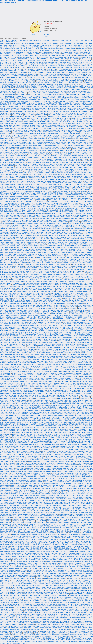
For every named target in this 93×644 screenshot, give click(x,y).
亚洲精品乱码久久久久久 (62, 375)
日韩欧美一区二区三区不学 (44, 502)
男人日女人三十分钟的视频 (35, 602)
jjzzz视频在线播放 (37, 451)
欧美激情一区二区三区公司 (48, 236)
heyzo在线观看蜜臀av (31, 492)
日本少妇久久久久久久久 (74, 135)
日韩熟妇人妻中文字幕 (70, 400)
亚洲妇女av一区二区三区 (23, 375)
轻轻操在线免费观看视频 (51, 402)
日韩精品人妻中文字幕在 (74, 533)
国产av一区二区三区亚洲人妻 (34, 548)
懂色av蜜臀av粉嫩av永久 (58, 623)
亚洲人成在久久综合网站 (13, 246)
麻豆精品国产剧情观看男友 (40, 55)
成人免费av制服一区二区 (37, 555)
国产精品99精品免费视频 (84, 101)
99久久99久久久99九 (69, 473)
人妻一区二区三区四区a (35, 183)
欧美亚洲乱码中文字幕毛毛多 (15, 196)
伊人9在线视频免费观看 (15, 202)
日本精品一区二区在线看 (11, 395)
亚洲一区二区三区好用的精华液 (48, 222)
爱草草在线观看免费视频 (20, 320)
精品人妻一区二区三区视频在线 (82, 297)
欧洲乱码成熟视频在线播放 (73, 397)
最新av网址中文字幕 (23, 353)
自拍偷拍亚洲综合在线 (37, 79)
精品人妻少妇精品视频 (11, 293)
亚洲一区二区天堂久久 (34, 154)
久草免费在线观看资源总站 (59, 346)
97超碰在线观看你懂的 (79, 456)
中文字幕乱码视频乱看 (55, 89)
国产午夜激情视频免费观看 (76, 424)
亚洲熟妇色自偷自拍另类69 (47, 441)
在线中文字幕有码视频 (60, 208)
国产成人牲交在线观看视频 (26, 123)
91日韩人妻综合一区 (9, 66)
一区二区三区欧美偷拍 (40, 249)
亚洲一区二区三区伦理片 (29, 577)
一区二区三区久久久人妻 (86, 528)
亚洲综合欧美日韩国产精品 (9, 363)
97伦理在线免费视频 (37, 570)
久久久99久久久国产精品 (29, 599)
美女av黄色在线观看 (44, 475)
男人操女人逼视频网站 (18, 137)
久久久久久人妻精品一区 (82, 166)
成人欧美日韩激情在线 (29, 142)
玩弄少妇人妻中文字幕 (71, 67)
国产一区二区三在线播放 (40, 225)
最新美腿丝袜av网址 (10, 203)
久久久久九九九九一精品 (60, 93)
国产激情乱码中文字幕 (43, 297)
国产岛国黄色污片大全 (9, 146)
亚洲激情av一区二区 (15, 487)
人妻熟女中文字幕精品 (49, 555)
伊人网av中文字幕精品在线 (42, 134)
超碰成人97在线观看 (7, 631)
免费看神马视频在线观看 (45, 242)
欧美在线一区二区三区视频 (83, 560)
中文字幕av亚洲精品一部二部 (50, 237)
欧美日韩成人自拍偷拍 (36, 638)
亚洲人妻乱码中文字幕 (59, 499)
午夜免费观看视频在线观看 (61, 59)
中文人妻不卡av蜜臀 (66, 529)
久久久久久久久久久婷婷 (85, 453)
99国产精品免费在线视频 (36, 516)
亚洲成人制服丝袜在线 (54, 112)
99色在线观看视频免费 (32, 188)
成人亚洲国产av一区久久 (68, 320)
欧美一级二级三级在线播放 (32, 254)
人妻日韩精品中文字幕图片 (54, 366)
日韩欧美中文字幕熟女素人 (37, 193)
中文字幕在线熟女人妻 (37, 110)
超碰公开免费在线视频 (24, 57)
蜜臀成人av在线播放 (49, 585)
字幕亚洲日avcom (28, 524)
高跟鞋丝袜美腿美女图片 (33, 268)
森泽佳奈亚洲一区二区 (72, 52)
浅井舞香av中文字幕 (15, 300)
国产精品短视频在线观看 (60, 178)
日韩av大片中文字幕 (18, 78)
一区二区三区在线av (68, 247)
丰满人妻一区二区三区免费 (52, 45)
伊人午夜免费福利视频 (71, 253)
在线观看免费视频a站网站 (75, 83)
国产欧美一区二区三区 (12, 414)
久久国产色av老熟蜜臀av (38, 329)
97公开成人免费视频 (46, 309)
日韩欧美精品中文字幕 (57, 254)
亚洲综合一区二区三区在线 (12, 512)
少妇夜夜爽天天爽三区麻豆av (74, 146)
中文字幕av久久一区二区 (81, 171)
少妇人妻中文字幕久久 (23, 120)
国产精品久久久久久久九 (86, 239)
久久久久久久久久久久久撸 (69, 54)
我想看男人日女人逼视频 (47, 181)
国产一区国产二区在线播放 (64, 210)
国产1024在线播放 (32, 256)
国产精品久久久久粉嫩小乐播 (62, 626)
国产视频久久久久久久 (43, 492)
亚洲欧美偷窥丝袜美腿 (73, 106)
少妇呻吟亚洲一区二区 (45, 322)
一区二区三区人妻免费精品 (26, 448)
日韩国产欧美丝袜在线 (22, 314)
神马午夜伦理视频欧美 (47, 548)
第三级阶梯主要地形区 (49, 127)
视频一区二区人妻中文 (52, 129)
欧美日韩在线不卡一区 (7, 567)
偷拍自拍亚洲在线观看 (78, 303)
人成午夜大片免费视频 (71, 188)
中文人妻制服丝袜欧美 (38, 604)
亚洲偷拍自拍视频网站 (42, 258)
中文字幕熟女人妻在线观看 (62, 438)
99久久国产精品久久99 (26, 275)
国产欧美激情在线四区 (23, 101)
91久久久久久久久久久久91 (30, 502)
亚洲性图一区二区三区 (84, 609)
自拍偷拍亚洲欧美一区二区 (14, 164)
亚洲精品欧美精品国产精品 (79, 529)
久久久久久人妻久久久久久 (62, 487)
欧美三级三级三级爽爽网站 (71, 475)
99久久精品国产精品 (75, 91)
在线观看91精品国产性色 (40, 122)
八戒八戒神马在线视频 (42, 112)
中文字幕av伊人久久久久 (19, 455)
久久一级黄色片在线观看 (29, 81)
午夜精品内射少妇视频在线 (17, 205)
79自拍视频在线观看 (41, 641)
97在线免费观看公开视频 (85, 52)
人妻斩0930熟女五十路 (73, 110)
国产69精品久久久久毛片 (77, 210)
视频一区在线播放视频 (83, 67)
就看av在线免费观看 (17, 224)
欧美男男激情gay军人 (33, 147)
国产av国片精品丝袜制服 (70, 162)
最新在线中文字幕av (63, 402)
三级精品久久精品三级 (77, 319)
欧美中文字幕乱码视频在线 (62, 601)
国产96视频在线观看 (14, 118)
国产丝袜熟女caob (13, 504)
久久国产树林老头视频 (46, 154)
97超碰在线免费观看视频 (52, 202)
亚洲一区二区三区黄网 (13, 91)
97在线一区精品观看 (60, 541)
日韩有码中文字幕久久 (52, 343)
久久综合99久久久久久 (68, 230)
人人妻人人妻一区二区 (30, 105)
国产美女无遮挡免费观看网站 (29, 500)
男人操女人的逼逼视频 (56, 44)
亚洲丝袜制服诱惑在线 (41, 467)
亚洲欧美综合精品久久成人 (14, 100)
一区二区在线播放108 (8, 410)
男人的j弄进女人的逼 (71, 49)
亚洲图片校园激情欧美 (70, 191)
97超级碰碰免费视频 (41, 142)
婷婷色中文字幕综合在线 (67, 244)
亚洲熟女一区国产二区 (42, 349)
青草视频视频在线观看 (61, 62)
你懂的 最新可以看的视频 (70, 589)
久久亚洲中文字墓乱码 (64, 225)
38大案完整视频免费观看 (8, 166)
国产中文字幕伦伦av (64, 151)
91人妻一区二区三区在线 (26, 344)
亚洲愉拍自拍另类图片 (74, 59)
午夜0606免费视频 (57, 230)
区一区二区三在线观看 (81, 473)
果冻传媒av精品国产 (56, 392)
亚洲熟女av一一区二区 (14, 157)
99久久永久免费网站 (41, 137)
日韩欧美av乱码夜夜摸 (29, 326)
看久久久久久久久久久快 (20, 441)
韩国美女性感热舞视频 (44, 465)
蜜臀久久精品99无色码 (82, 383)
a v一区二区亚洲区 (30, 71)
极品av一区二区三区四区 (46, 186)
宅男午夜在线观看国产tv (82, 283)
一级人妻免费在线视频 (20, 421)
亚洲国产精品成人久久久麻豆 (43, 205)
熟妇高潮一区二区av (82, 162)
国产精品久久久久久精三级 (24, 173)
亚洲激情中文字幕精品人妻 (21, 538)
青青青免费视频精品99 (72, 88)
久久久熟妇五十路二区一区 (23, 229)
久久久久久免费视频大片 (20, 207)
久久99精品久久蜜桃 (59, 324)
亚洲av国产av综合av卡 (38, 382)
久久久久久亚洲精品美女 (8, 106)
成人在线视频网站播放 (30, 171)
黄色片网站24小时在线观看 (29, 251)
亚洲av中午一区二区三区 (53, 393)
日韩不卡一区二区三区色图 (65, 123)
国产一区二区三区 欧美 (20, 499)
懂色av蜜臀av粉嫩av (66, 142)
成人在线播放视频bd (65, 419)
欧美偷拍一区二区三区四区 (21, 176)
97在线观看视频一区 (33, 84)
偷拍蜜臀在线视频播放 (31, 144)
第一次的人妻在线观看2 (67, 258)
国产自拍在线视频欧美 (37, 606)
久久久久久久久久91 (57, 502)
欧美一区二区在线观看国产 (43, 44)
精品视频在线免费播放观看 (30, 385)
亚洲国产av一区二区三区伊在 (50, 125)
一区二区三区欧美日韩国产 (37, 512)
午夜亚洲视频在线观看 (64, 540)
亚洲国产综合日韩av (86, 222)
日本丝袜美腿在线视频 (11, 261)
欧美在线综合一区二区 (62, 533)
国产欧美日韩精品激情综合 (54, 356)
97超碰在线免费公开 (34, 354)
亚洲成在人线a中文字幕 (26, 382)
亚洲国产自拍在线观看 (60, 239)
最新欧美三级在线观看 (24, 596)
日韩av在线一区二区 (21, 95)
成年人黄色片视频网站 (48, 88)
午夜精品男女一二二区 (62, 57)
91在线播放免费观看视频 (45, 159)
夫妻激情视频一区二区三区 (53, 419)
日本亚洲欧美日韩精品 (32, 560)
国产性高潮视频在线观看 (54, 509)
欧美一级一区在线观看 (50, 604)
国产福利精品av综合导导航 (33, 463)
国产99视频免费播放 (59, 414)
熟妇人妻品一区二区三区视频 (30, 557)
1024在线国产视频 (23, 528)
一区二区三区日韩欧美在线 (49, 431)
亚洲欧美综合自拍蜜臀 (68, 241)
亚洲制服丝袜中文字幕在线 (56, 560)
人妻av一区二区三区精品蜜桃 (9, 149)
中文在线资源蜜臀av (12, 589)
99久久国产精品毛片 (43, 195)
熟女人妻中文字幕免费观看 (70, 254)
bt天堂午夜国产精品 (5, 540)
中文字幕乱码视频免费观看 (15, 349)
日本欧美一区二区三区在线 (72, 528)
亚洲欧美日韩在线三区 (68, 44)
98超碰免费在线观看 (66, 334)
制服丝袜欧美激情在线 (72, 169)
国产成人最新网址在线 (24, 135)
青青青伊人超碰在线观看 (26, 246)
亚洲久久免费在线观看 (52, 331)
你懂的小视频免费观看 (87, 533)
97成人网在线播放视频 (48, 101)
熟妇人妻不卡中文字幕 (70, 631)
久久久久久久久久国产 (14, 402)
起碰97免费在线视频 (12, 604)
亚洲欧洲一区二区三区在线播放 (79, 225)
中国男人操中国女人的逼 (83, 548)
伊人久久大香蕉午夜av (18, 115)
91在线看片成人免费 (51, 69)
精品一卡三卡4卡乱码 (43, 295)
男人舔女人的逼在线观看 (19, 188)
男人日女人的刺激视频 (38, 132)
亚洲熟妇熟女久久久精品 (84, 169)
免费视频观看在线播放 (34, 404)
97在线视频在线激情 (77, 152)
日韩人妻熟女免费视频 (71, 101)
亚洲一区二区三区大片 (86, 95)
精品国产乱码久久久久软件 (61, 332)
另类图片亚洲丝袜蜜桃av (75, 332)
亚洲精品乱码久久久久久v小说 (16, 186)
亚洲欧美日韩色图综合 (24, 127)
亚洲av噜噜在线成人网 (30, 137)
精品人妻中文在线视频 (78, 512)
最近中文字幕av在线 (15, 467)
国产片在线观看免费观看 (8, 332)
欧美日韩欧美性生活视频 (45, 370)
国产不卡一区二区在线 (60, 140)
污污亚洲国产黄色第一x (59, 49)
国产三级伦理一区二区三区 (18, 86)
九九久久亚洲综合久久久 (36, 458)
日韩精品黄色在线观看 (39, 373)
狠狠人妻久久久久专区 (34, 400)
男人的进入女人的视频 (40, 196)
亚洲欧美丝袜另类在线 (11, 101)
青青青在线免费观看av (17, 108)
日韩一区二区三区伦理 (82, 96)
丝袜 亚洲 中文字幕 (17, 132)
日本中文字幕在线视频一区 (24, 604)
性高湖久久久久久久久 (10, 263)
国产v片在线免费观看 (24, 125)
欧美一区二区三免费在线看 (84, 349)
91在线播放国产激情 (17, 519)
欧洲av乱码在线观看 (14, 590)
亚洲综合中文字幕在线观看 (31, 178)
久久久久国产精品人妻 (7, 441)
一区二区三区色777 (8, 597)
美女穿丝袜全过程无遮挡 (57, 314)
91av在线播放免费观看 (11, 327)
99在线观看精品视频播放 (66, 108)
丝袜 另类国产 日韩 (24, 253)
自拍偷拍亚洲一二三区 (45, 314)
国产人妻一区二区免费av (50, 79)
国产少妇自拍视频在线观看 (34, 207)
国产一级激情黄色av (62, 79)
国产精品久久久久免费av (67, 390)
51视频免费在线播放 (5, 580)
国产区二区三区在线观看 (36, 127)
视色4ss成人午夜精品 (45, 526)
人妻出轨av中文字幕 (33, 314)
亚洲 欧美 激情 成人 (65, 112)
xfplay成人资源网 (68, 251)
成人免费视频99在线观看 (60, 305)
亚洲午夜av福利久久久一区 (35, 106)
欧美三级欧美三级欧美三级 (26, 412)
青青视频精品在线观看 (75, 402)
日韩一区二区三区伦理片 (76, 292)
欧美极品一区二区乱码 (79, 607)
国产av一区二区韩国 (27, 50)
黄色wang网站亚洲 (5, 105)
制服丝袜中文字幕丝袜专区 (37, 482)
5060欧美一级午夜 (43, 607)
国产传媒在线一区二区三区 (77, 50)
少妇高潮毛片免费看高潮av (10, 329)
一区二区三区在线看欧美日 (10, 169)
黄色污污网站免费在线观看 (39, 244)
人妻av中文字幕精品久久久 (52, 108)
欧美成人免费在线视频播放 (56, 295)
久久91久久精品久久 (76, 477)
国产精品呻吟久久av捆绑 (54, 168)
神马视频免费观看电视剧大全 (35, 461)
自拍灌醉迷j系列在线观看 (17, 219)
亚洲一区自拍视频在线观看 (35, 290)
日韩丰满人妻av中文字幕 (16, 213)
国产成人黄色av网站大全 (78, 139)
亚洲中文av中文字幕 (27, 103)
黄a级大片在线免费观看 (8, 159)
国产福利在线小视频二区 (64, 477)
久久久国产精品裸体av (22, 62)
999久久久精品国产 (57, 298)
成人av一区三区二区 (36, 490)
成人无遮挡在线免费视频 (73, 490)
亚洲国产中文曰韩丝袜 (52, 71)
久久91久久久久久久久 (73, 494)
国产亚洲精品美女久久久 (62, 113)
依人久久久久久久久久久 (17, 283)
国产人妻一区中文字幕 (22, 236)
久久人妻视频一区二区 (79, 393)
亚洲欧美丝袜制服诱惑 (72, 242)
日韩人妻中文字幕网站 (84, 79)
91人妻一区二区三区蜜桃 (22, 191)
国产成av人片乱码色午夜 (73, 186)
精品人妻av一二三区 (87, 103)
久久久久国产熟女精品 (14, 613)
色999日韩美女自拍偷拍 (15, 117)
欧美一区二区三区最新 (58, 473)
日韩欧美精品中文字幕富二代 (66, 98)
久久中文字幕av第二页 (33, 392)
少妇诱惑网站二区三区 (38, 118)
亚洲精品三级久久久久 (72, 154)
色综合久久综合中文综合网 (70, 315)
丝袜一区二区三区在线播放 (11, 127)
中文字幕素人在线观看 (49, 215)
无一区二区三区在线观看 (18, 298)
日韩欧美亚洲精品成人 (55, 81)
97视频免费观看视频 (35, 61)
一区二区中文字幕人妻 (24, 140)
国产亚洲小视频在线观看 (83, 329)
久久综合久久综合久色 (41, 519)
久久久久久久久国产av (43, 334)
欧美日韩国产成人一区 (71, 426)
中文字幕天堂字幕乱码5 (47, 551)
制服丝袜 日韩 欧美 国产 (78, 285)
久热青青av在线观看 (10, 450)
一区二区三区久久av (73, 441)
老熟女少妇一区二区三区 (10, 322)
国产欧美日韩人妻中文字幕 (48, 307)
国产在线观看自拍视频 (57, 589)
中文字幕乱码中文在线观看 (49, 602)
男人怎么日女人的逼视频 (63, 229)
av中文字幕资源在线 (39, 422)
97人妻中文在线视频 (78, 275)
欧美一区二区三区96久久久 (31, 283)
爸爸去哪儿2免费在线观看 (55, 446)
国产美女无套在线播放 (15, 103)
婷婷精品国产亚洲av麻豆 (73, 93)
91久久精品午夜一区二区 (22, 450)
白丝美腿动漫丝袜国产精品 (7, 96)
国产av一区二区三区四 (77, 246)
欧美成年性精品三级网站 (11, 193)
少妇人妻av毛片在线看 (73, 555)
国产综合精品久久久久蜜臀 (68, 89)
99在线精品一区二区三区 (34, 166)
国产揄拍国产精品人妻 (38, 50)
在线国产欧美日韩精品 (10, 93)
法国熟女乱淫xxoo (37, 312)
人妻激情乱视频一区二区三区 (76, 181)
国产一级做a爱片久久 (29, 219)
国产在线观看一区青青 (80, 358)
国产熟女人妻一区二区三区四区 (59, 205)
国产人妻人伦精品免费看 (72, 217)
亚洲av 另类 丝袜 (30, 276)
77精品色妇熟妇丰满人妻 (6, 59)
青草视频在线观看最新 (35, 191)
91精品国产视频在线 (67, 446)
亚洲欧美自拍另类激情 (12, 259)
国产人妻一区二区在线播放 (16, 524)
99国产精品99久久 (27, 132)
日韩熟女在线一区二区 (26, 156)
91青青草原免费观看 (15, 156)
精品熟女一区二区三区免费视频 (31, 380)
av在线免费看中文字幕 (7, 71)
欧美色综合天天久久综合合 (70, 485)
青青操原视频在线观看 (22, 147)
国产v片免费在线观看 (44, 560)
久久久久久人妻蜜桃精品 (86, 110)
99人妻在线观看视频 (8, 83)
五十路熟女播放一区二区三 (49, 375)
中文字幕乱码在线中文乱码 (53, 337)
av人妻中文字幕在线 (49, 613)
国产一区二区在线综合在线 (74, 305)
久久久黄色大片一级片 (72, 140)
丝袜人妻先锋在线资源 (25, 429)
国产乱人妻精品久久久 (32, 640)
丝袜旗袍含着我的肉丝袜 (45, 283)
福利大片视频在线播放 (40, 416)
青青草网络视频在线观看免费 (22, 237)
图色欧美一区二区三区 (19, 356)
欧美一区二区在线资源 (34, 247)
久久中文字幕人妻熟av (37, 173)
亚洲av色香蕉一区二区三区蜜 (46, 178)
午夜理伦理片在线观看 (80, 241)
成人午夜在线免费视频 (54, 607)
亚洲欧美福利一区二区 (16, 446)
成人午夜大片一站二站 (34, 203)
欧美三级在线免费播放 (6, 519)
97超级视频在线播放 (62, 563)
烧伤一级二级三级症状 (78, 264)
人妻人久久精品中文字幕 (21, 52)
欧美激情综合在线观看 (41, 219)
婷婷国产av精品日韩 (20, 463)
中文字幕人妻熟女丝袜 (62, 95)
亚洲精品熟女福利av (70, 414)
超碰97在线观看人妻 (72, 62)
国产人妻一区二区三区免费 (21, 269)
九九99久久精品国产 (12, 173)
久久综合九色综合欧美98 (55, 74)
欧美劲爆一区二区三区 (6, 195)
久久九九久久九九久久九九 (46, 305)
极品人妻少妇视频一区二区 (7, 623)
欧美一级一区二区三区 (6, 137)
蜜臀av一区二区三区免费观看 (80, 108)
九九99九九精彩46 (71, 120)
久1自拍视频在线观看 (7, 417)
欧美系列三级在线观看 (12, 558)
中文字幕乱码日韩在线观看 (20, 417)
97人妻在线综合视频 (81, 387)
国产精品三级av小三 (53, 497)
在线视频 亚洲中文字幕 (25, 98)
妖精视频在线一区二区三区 (80, 636)
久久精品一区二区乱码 (31, 580)
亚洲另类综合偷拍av (34, 222)
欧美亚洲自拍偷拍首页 (59, 421)
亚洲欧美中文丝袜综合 (86, 59)
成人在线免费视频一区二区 (17, 105)
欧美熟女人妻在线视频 (12, 439)
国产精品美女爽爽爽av (22, 263)
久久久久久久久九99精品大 (36, 506)
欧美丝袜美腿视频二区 (39, 224)
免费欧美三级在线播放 (75, 173)
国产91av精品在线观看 (60, 407)
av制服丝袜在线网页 (52, 519)
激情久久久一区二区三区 (36, 234)
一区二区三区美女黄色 (10, 147)
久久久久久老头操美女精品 (15, 562)
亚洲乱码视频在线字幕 (57, 365)
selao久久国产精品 (41, 130)
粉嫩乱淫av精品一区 (8, 76)
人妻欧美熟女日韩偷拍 (30, 485)
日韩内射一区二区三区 (57, 315)
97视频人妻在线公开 (47, 183)
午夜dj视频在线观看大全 (63, 220)
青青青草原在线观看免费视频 (29, 100)
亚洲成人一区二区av (82, 380)
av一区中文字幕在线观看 (8, 88)
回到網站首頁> (48, 37)
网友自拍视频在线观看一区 (45, 417)
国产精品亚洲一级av (43, 74)
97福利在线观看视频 (81, 191)
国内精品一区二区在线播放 (46, 72)
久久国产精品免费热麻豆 (25, 395)
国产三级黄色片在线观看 (51, 157)
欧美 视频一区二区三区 (59, 551)
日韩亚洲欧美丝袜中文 (26, 550)
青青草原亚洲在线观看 (52, 540)
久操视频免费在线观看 (55, 334)
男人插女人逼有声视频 (25, 371)
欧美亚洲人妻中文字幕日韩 (27, 210)
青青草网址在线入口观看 (45, 365)
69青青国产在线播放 (63, 157)
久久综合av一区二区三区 (52, 351)
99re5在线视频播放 (33, 607)
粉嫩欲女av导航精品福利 (30, 278)
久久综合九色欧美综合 (46, 298)
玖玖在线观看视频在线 (58, 96)
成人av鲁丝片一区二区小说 (7, 254)
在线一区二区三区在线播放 (53, 303)
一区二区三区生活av (48, 324)
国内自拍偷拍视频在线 (50, 271)
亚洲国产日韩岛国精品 (60, 621)
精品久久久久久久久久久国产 (16, 611)
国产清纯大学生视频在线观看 (36, 489)
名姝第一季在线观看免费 (49, 113)
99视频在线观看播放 (49, 439)
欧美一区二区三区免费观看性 (64, 149)
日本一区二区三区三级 (68, 317)
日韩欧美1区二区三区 (9, 305)
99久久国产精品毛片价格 (6, 241)
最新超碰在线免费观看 (61, 236)
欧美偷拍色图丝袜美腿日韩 (18, 546)
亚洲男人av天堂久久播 (17, 122)
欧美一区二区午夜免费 (52, 225)
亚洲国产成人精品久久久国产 (9, 407)
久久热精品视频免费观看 (54, 358)
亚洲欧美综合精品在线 (31, 295)
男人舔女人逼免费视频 (86, 472)
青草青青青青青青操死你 (45, 315)
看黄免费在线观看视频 (75, 371)
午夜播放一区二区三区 (71, 348)
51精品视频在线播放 (62, 575)
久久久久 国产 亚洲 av (15, 55)
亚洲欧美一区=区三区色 (42, 446)
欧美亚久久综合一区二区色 (69, 115)
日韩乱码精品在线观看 (84, 242)
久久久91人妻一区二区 (30, 78)
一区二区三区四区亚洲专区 (79, 337)
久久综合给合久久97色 (50, 264)
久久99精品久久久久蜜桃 (46, 147)
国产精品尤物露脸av (44, 380)
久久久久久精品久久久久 (39, 103)
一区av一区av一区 (63, 331)
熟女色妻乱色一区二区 (38, 264)
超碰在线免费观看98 (37, 453)
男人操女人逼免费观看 (85, 575)
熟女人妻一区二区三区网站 (10, 183)
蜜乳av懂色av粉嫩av (79, 122)
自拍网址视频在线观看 (52, 409)
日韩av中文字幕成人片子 (67, 492)
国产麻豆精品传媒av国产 (13, 382)
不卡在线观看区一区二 (72, 368)
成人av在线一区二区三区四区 (76, 205)
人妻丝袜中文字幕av (62, 110)
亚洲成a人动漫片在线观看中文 (12, 490)
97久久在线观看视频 (26, 110)
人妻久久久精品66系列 (80, 557)
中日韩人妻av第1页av (23, 407)
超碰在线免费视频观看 (36, 47)
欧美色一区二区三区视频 (9, 236)
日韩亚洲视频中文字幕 (49, 436)
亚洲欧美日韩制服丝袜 (35, 460)
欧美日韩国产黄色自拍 (84, 130)
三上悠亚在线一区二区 (34, 64)
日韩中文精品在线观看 (21, 88)
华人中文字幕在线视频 (48, 572)
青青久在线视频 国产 (5, 152)
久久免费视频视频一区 (18, 54)
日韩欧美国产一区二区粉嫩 (76, 220)
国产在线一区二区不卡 (41, 179)
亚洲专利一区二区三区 (23, 293)
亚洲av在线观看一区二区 (20, 162)
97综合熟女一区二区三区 (80, 137)
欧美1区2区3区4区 (13, 331)
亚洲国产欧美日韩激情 (74, 84)
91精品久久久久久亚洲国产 (79, 507)
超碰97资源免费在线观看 (53, 196)
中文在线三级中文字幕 (48, 273)
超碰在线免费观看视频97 (43, 152)
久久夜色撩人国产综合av (78, 531)
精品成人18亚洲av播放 (79, 258)
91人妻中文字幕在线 (19, 254)
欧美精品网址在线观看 (24, 638)
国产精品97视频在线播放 (53, 137)
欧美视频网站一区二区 (38, 531)
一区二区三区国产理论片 (13, 339)
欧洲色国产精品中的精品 (74, 293)
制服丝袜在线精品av (80, 47)
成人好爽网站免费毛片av (78, 149)
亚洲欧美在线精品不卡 (27, 55)
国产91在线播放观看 (25, 360)
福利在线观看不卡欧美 (16, 326)
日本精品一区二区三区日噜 (83, 54)
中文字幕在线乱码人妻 (6, 115)
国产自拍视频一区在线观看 (14, 641)
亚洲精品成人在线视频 (36, 281)
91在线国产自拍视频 (5, 280)
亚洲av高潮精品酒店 (77, 565)
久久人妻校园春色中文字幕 (44, 480)
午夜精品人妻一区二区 (25, 453)
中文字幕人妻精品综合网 (10, 506)
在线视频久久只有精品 (84, 88)
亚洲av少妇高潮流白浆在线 (77, 341)
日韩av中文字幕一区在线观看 (65, 185)
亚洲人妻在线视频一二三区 (54, 156)
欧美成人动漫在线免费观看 (77, 229)
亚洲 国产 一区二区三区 (28, 594)
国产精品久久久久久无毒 (25, 264)
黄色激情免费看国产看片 (59, 217)
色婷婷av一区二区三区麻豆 (62, 545)
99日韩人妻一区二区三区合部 (47, 174)
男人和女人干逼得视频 (23, 368)
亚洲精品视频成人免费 (10, 229)
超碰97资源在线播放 (51, 130)
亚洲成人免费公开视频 (85, 215)
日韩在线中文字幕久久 (57, 263)
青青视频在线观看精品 (60, 273)
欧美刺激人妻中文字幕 (56, 54)
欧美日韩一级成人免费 (55, 297)
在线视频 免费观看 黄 (28, 393)
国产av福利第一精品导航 (9, 239)
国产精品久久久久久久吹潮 (62, 50)
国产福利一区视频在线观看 (62, 405)
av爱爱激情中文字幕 (81, 511)
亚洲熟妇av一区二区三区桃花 (20, 84)
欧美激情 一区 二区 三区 (36, 436)
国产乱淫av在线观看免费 (76, 174)
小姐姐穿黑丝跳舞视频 (7, 295)
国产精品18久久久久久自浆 (47, 61)
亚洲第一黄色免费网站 (67, 587)
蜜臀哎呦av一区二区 (5, 112)
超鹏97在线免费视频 (56, 100)
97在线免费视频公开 (30, 168)
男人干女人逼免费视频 (48, 626)
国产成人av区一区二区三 (84, 309)
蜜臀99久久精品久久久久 (31, 74)
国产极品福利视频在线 (49, 76)
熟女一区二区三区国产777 (54, 244)
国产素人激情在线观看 (55, 587)
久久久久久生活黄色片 (30, 115)
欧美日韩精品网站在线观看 (37, 327)
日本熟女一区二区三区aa (58, 354)
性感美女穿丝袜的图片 (80, 492)
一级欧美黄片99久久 (37, 98)
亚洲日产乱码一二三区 (64, 641)
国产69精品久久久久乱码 (29, 152)
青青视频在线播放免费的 (23, 273)
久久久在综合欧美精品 (45, 597)
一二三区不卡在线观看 (15, 251)
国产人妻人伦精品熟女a (39, 202)
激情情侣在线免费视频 (22, 154)
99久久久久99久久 (72, 178)
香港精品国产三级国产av (56, 495)
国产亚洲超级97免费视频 (36, 237)
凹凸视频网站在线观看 (73, 575)
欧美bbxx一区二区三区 (77, 105)
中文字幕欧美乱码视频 (56, 468)
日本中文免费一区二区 (75, 519)
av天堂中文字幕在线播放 (35, 101)
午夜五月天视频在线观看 (34, 307)
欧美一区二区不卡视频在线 (20, 307)
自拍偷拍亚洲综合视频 (46, 52)
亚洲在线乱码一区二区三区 (61, 613)
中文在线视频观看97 (9, 619)
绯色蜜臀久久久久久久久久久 (48, 220)
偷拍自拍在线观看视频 (24, 575)
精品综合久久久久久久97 (9, 113)
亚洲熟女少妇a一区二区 (12, 264)
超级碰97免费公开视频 (21, 568)
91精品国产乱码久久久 (76, 71)
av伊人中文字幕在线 (60, 568)
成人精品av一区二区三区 (76, 448)
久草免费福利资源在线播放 (68, 511)
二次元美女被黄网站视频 (70, 455)
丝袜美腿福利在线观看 (60, 88)
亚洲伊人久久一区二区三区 (80, 98)
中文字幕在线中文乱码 (9, 276)
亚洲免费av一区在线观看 (67, 577)
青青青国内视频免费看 (20, 548)
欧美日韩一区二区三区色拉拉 (39, 259)
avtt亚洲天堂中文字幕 (14, 179)
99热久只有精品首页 (21, 483)
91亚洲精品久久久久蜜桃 (70, 310)
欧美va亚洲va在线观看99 (60, 106)
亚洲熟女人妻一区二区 (62, 269)
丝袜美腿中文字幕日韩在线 (33, 83)
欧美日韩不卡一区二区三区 (66, 45)
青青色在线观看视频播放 (63, 606)
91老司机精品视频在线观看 (44, 256)
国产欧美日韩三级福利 (87, 193)
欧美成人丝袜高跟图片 (20, 83)
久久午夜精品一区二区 (53, 122)
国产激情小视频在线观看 (10, 47)
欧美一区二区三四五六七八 (43, 485)
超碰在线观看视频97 (86, 517)
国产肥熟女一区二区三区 (35, 336)
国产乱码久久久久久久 (75, 103)
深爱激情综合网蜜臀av (35, 181)
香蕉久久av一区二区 (22, 322)
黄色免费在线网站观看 (61, 268)
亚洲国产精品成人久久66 (62, 83)
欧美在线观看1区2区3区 (17, 387)
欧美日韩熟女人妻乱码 (42, 115)
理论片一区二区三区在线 (13, 371)
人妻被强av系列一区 (66, 144)
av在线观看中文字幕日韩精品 (24, 563)
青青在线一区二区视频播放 (84, 253)
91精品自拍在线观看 (72, 208)
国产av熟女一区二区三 (46, 203)
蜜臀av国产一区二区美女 (44, 317)
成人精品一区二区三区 (43, 144)
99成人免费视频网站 (28, 213)
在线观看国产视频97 (60, 67)
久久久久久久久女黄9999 (84, 254)
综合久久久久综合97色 (69, 443)
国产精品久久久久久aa (33, 305)
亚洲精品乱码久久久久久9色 (7, 361)
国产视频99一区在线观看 (44, 385)
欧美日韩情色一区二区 (19, 492)
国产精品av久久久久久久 (57, 619)
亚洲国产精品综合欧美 (48, 336)
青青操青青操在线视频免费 (61, 424)
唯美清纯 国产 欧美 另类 (34, 236)
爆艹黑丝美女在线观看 (6, 438)
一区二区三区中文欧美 (14, 227)
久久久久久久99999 (78, 168)
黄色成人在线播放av (21, 113)
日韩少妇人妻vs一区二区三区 (55, 443)
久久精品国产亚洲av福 (32, 421)
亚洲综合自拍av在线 (20, 433)
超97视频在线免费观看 (79, 370)
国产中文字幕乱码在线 (12, 555)
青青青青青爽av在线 (66, 81)
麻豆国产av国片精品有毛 (84, 582)
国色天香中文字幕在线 (53, 562)
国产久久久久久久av (42, 553)
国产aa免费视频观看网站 (32, 410)
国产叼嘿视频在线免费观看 (49, 312)
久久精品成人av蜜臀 (14, 429)
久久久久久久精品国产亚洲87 (74, 256)
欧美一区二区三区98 (54, 195)
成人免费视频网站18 (55, 152)
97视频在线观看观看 (58, 470)
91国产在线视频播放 (13, 49)
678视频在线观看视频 (63, 371)
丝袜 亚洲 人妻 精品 (58, 162)
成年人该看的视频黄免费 (54, 553)
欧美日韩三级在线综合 (45, 455)
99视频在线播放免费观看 (72, 541)
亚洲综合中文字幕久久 (50, 57)
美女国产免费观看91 (41, 71)
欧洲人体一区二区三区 (85, 506)
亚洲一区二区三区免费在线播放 (14, 249)
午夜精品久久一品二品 (32, 320)
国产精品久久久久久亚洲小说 (39, 343)
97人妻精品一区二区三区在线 (50, 98)
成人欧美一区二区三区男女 (9, 336)
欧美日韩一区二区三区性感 (64, 118)
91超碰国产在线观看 (76, 196)
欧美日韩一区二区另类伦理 (50, 227)
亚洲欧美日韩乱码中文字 (6, 61)
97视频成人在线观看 (60, 395)
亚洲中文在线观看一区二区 (59, 242)
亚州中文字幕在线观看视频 (84, 72)
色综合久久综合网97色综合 (21, 64)
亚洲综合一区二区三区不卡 (76, 64)
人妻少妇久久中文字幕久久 (22, 66)
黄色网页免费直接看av (41, 399)
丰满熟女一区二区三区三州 (7, 64)
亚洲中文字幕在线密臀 (50, 91)
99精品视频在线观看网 (84, 324)
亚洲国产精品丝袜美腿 (75, 626)
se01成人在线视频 (77, 584)
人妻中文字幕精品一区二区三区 (27, 388)
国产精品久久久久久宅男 (75, 638)
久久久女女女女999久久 (9, 191)
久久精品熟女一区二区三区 (80, 543)
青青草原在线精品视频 (31, 266)
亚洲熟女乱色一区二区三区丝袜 (69, 249)
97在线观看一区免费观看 (86, 186)
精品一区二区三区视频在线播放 (37, 66)
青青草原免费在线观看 (77, 86)
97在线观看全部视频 (67, 74)
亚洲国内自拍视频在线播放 (46, 84)
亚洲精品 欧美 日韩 (83, 485)
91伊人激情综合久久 (51, 224)
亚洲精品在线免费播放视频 (26, 514)
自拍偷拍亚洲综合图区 (61, 127)
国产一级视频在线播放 (25, 609)
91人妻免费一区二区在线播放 (46, 67)
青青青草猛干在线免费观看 (45, 346)
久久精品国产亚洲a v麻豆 (22, 614)
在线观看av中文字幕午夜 (61, 135)
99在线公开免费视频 (52, 123)
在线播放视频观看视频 (29, 584)
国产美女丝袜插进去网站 (63, 292)
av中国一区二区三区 (28, 69)
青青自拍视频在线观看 (70, 96)
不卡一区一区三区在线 (40, 210)
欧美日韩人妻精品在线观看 (21, 378)
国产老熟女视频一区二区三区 (18, 348)
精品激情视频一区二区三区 (37, 360)
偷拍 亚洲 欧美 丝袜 (14, 341)
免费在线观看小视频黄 (72, 538)
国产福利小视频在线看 (80, 100)
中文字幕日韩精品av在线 (74, 633)
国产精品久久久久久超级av (27, 497)
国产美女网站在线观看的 (24, 259)
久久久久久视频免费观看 (41, 624)
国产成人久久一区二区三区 (43, 78)
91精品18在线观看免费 (8, 266)
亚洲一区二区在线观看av (63, 91)
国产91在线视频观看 (26, 161)
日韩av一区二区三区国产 (73, 239)
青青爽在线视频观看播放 (35, 424)
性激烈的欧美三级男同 (79, 45)
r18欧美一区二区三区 (77, 334)
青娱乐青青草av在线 (49, 601)
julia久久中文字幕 (75, 132)
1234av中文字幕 (71, 47)
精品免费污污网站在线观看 (10, 478)
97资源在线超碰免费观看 (17, 134)
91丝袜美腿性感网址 (74, 399)
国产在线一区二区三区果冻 (7, 237)
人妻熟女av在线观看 (47, 281)
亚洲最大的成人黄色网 (85, 106)
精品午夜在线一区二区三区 (61, 181)
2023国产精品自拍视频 (75, 193)
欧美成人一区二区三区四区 (39, 164)
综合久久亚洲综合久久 (61, 61)
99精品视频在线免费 (82, 322)
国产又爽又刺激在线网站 (35, 426)
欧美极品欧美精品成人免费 (59, 546)
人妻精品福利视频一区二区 (74, 147)
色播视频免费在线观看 (24, 193)
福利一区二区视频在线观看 (83, 433)
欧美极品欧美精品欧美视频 (61, 173)
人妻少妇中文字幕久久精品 (22, 361)
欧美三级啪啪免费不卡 (50, 327)
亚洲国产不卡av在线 (27, 565)
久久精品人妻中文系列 (84, 198)
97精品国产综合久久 (71, 380)
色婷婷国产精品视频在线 (26, 312)
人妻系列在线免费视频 (14, 511)
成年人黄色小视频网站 (82, 178)
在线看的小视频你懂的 (80, 280)
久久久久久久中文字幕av (20, 346)
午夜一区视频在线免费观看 (21, 400)
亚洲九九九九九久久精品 (69, 283)
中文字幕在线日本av (33, 67)
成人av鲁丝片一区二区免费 (15, 139)
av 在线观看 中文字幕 (70, 159)
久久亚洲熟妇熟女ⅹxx (30, 54)
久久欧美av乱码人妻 (45, 400)
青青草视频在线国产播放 (35, 62)
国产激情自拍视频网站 (77, 419)
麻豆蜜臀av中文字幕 (25, 324)
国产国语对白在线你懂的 (80, 117)
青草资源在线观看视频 (33, 631)
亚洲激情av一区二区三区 (57, 580)
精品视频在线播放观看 (10, 247)
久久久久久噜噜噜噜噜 (67, 366)
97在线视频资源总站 (74, 545)
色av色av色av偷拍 (15, 451)
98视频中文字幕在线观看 (81, 509)
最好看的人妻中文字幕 (63, 193)
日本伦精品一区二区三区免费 (19, 309)
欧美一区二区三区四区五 (6, 334)
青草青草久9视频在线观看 (48, 504)
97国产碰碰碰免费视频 (30, 112)
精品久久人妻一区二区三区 (60, 147)
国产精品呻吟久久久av (83, 589)
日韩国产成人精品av (38, 613)
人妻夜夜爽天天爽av (28, 224)
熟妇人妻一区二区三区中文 (40, 156)
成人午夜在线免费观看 (82, 295)
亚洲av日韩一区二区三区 (33, 455)
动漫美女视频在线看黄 (31, 297)
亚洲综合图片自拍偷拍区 (38, 146)
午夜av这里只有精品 (54, 517)
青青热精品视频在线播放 (43, 523)
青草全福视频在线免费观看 (49, 95)
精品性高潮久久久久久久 (28, 366)
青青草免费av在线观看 (23, 460)
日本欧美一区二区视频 (22, 247)
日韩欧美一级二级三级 (18, 592)
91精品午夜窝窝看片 (78, 232)
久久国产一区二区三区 (86, 113)
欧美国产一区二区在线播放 (64, 286)
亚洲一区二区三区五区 (36, 376)
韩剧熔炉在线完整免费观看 (21, 354)
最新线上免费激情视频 (87, 61)
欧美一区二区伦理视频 (20, 71)
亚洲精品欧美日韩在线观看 (30, 89)
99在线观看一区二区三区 (83, 200)
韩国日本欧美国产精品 (76, 540)
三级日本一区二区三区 (27, 422)
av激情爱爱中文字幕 (5, 134)
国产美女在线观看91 (58, 631)
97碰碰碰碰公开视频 (85, 290)
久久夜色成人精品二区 (22, 67)
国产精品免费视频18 (49, 208)
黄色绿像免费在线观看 (78, 129)
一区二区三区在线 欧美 (36, 198)
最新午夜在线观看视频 (26, 244)
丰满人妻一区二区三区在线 (26, 590)
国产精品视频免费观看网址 (13, 531)
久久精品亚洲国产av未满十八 (47, 83)
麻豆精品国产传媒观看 (68, 263)
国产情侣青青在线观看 (73, 602)
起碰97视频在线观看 (19, 266)
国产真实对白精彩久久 (37, 405)
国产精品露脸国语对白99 (6, 78)
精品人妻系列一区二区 (59, 348)
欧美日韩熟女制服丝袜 (57, 404)
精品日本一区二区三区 (75, 76)
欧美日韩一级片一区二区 (68, 574)
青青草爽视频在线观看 (11, 392)
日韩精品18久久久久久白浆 (43, 582)
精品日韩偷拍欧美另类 (65, 259)
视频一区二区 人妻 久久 (38, 402)
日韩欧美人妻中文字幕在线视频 (46, 86)
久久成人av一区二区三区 (66, 382)
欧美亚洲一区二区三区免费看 (32, 186)
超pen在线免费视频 (40, 108)
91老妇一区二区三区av (43, 310)
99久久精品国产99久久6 (36, 140)
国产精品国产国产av (25, 339)
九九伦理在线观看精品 (29, 285)
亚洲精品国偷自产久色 (67, 599)
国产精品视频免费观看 (38, 149)
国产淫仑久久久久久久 (16, 81)
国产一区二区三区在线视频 (13, 110)
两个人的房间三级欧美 (23, 183)
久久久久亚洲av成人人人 (70, 176)
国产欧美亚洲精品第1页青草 (15, 232)
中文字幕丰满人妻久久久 (46, 162)
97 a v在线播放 (15, 448)
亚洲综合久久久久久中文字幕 (76, 431)
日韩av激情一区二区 (25, 281)
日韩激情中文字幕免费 (65, 219)
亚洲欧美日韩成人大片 (10, 72)
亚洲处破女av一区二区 (62, 290)
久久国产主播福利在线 (57, 455)
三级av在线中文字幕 (38, 487)
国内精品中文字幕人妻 (38, 550)
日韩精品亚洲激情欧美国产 (50, 185)
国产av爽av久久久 (38, 300)
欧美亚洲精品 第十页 (63, 416)
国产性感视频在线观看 (43, 89)
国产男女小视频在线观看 (50, 229)
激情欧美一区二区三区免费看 (34, 113)
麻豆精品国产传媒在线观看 (72, 480)
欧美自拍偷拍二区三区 (55, 320)
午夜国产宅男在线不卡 (38, 271)
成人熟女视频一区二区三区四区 (21, 61)
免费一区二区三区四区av (28, 280)
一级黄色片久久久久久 (13, 444)
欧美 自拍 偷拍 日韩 (82, 273)
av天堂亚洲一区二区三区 (63, 373)
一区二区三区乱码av (72, 79)
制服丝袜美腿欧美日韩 (50, 146)
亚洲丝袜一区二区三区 (48, 339)
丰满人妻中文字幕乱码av (15, 536)
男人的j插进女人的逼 (69, 365)
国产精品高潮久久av (40, 285)
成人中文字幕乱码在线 (61, 538)
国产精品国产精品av (73, 453)
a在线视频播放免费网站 (24, 533)
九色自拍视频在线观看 (29, 562)
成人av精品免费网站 (54, 584)
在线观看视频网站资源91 (78, 125)
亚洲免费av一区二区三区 (49, 290)
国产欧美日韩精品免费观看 (11, 596)
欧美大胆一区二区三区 (36, 431)
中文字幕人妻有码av (27, 164)
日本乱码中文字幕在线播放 (36, 261)
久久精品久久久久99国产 (17, 310)
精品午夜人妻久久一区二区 (71, 470)
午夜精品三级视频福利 (13, 456)
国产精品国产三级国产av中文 (34, 332)
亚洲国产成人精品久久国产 (31, 195)
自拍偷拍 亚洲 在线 (16, 427)
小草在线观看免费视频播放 (16, 319)
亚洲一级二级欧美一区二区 (45, 96)
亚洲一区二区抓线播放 (82, 385)
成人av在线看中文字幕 (33, 59)
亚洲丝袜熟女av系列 (71, 548)
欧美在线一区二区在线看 (66, 275)
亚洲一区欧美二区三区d (79, 251)
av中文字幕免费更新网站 (13, 609)
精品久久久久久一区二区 (83, 188)
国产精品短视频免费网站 (16, 393)
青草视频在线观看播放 (56, 410)
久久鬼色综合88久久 (72, 281)
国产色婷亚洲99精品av (83, 568)
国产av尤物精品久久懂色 (71, 183)
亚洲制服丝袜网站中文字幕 (62, 504)
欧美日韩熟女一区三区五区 (64, 288)
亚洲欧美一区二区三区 (14, 618)
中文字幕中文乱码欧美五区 (7, 269)
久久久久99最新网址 (53, 55)
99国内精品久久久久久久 (18, 44)
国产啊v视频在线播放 (48, 106)
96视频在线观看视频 (27, 536)
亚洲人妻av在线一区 (63, 536)
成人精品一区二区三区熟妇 (37, 57)
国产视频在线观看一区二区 (57, 475)
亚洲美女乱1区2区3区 (64, 71)
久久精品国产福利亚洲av (76, 344)
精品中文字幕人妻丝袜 (12, 528)
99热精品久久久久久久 (56, 385)
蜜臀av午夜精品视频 (51, 373)
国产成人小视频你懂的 (30, 523)
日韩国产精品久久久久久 (48, 545)
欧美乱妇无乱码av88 (66, 152)
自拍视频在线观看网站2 (23, 198)
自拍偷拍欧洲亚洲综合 (6, 44)
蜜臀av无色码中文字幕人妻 (20, 256)
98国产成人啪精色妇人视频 (41, 412)
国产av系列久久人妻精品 (49, 596)
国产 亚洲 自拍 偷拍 (12, 575)
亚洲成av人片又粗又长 (69, 363)
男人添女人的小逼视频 (48, 234)
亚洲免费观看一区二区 (34, 174)
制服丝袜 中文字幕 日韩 (73, 127)
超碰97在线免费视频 (86, 550)
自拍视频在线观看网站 (30, 611)
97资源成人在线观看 (29, 387)
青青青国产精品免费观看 (10, 273)
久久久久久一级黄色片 (23, 288)
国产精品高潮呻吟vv (47, 470)
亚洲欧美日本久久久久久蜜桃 (69, 392)
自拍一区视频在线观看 (51, 103)
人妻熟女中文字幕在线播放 (17, 217)
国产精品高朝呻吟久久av (13, 358)
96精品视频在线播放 (82, 115)
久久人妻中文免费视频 (26, 157)
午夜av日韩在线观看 (85, 203)
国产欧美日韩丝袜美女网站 (50, 570)
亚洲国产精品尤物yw (85, 450)
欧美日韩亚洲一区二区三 (17, 89)
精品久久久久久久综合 (6, 534)
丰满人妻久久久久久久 (27, 117)
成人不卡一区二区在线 (35, 293)
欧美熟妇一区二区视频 (24, 49)
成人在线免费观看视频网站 (43, 54)
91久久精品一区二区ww (86, 579)
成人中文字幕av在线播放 (42, 81)
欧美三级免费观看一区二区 (28, 467)
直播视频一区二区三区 (37, 371)
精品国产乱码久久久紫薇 (52, 285)
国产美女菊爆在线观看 (10, 212)
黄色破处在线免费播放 (29, 399)
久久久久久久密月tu (62, 130)
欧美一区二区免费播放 (40, 477)
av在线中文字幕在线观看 (18, 587)
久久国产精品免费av (38, 227)
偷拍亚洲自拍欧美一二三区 (19, 643)
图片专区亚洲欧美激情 (57, 640)
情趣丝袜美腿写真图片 (61, 490)
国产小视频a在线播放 (19, 523)
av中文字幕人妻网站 (73, 268)
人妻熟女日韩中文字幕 (86, 135)
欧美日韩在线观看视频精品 (84, 521)
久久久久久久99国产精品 (16, 69)
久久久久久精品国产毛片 (72, 585)
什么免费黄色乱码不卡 (66, 337)
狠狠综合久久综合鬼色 (64, 341)
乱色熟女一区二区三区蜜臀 (70, 523)
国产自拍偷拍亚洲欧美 (77, 219)
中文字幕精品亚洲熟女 (27, 443)
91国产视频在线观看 (47, 49)
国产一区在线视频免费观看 (31, 217)
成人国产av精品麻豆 (27, 190)
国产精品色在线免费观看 (75, 489)
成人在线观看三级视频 (40, 540)
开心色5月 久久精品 (50, 360)
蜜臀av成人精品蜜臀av (42, 251)
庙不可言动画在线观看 (77, 213)
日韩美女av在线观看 (25, 303)
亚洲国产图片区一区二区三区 (38, 303)
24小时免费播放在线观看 (44, 580)
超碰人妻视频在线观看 (15, 185)
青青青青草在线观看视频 (15, 337)
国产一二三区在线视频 (50, 132)
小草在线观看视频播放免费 (42, 276)
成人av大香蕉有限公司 (29, 624)
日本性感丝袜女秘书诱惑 (36, 125)
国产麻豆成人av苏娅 (73, 331)
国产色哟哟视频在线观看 (61, 339)
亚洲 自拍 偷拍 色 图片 (33, 616)
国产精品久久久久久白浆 (70, 295)
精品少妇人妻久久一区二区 (12, 123)
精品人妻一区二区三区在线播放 (59, 309)
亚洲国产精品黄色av (71, 329)
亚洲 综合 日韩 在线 (87, 519)
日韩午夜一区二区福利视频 (80, 185)
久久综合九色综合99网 (36, 273)
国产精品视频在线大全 (47, 120)
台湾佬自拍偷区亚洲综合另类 (9, 630)
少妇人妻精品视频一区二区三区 (63, 86)
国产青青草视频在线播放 (67, 117)
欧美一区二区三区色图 (12, 208)
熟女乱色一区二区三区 (18, 195)
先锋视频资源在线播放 (25, 444)
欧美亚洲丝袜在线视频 (21, 305)
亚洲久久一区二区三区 (74, 113)
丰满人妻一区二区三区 (55, 574)
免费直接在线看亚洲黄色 (50, 286)
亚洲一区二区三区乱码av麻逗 (51, 514)
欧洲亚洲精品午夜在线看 (75, 69)
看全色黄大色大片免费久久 (18, 168)
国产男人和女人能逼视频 (64, 125)
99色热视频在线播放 (39, 292)
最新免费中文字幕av (46, 293)
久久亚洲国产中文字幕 (32, 96)
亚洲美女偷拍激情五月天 (15, 200)
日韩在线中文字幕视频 (70, 383)
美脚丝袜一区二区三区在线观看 (23, 146)
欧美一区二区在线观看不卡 (52, 456)
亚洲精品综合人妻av (80, 574)
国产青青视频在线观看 (11, 230)
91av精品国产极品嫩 (60, 101)
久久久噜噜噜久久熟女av (24, 47)
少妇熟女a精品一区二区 (42, 509)
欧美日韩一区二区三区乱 (17, 485)
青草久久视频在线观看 (39, 507)
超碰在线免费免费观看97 (38, 429)
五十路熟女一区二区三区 (65, 351)
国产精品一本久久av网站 (51, 550)
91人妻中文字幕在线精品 (48, 239)
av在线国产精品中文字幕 (82, 427)
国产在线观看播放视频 (67, 356)
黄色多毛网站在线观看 (48, 93)
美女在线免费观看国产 (78, 562)
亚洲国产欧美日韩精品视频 (15, 502)
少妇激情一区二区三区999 (35, 176)
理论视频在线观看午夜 (67, 370)
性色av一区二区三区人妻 (21, 106)
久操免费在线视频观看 (22, 461)
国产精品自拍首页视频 (44, 468)
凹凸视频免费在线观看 (74, 164)
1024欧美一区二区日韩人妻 (59, 154)
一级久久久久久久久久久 (49, 47)
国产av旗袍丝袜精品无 (63, 227)
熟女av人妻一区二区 (11, 45)
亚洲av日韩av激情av (28, 507)
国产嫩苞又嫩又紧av (44, 320)
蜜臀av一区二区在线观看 (85, 236)
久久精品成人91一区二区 (25, 208)
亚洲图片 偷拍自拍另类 (68, 495)
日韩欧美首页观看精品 (46, 212)
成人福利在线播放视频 (21, 636)
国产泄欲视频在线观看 (84, 470)
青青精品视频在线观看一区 (63, 353)
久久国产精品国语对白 (68, 502)
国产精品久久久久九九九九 (83, 120)
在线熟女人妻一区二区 (7, 320)
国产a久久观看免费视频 (81, 298)
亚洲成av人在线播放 (36, 504)
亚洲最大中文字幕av (57, 278)
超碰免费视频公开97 (59, 426)
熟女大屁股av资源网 (55, 144)
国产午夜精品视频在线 (9, 174)
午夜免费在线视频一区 (80, 404)
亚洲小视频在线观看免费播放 (60, 203)
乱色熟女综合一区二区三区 (49, 453)
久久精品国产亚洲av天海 (78, 302)
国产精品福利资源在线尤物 (14, 130)
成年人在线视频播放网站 (6, 529)
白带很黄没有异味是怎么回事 (79, 195)
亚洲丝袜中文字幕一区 (50, 190)
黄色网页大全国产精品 (76, 630)
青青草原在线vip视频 (36, 383)
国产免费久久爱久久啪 (54, 105)
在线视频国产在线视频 (53, 280)
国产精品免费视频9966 (74, 203)
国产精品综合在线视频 (49, 161)
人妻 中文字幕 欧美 (61, 146)
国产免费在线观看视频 (52, 341)
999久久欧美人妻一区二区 (11, 57)
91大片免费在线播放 (83, 336)
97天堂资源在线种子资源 (17, 112)
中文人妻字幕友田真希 (64, 343)
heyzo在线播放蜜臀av (33, 468)
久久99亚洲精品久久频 (40, 69)
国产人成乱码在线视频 (41, 280)
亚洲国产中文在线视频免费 (71, 465)
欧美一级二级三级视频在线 (18, 580)
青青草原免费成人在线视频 (59, 52)
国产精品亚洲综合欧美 (68, 557)
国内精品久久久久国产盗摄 (55, 349)
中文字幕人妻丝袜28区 (29, 351)
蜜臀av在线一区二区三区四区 (79, 202)
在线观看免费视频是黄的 (47, 191)
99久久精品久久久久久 (53, 219)
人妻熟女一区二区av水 (82, 400)
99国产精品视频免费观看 (74, 558)
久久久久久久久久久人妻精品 (32, 298)
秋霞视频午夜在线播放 (63, 103)
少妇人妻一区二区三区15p (35, 93)
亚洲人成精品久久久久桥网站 (76, 190)
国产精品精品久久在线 (40, 213)
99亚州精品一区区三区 (46, 230)
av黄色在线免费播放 (60, 444)
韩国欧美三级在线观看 (86, 151)
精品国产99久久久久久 (36, 324)
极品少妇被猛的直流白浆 (48, 397)
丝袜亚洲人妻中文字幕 (37, 395)
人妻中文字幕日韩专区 (37, 161)
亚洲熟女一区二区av (18, 171)
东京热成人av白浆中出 (81, 320)
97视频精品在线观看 (82, 310)
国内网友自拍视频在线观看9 (28, 543)
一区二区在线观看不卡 (22, 572)
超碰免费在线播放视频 (42, 529)
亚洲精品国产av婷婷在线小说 (17, 129)
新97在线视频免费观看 (61, 360)
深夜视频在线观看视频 (7, 574)
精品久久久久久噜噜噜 (10, 614)
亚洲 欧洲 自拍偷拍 (70, 166)
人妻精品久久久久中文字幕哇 (51, 461)
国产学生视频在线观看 (82, 597)
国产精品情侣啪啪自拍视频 (37, 45)
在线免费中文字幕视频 (73, 215)
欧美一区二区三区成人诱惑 (34, 397)
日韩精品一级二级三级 (29, 249)
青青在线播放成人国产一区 (74, 478)
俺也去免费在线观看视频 (49, 533)
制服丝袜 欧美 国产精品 (8, 526)
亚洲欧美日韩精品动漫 (64, 409)
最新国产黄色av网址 (72, 516)
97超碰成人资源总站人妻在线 (35, 76)
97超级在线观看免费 (7, 84)
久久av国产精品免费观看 (40, 123)
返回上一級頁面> (48, 35)
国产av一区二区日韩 (24, 516)
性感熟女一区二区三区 (72, 276)
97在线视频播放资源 (5, 473)
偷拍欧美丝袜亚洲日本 (11, 475)
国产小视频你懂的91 (47, 458)
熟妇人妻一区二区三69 (59, 166)
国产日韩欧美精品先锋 (20, 623)
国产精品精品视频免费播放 (45, 188)
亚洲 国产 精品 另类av (25, 79)
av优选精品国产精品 (78, 356)
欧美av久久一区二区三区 (54, 577)
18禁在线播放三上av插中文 (18, 553)
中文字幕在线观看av (85, 346)
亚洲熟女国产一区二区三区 (29, 232)
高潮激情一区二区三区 (69, 298)
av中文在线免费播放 (8, 480)
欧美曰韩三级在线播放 (15, 443)
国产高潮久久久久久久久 (86, 545)
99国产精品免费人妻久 (54, 171)
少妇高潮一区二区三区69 (22, 212)
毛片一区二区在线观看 (18, 258)
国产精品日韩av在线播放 (60, 281)
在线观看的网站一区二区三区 (45, 546)
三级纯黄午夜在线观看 (58, 212)
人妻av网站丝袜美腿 (51, 472)
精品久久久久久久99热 (20, 159)
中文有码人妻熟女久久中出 (71, 212)
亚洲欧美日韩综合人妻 (79, 266)
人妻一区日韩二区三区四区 (85, 307)
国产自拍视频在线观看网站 (55, 115)
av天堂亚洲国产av (58, 363)
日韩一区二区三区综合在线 (85, 62)
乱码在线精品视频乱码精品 (60, 84)
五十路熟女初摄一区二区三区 (14, 366)
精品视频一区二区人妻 (50, 329)
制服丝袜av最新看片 (66, 467)
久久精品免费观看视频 (47, 499)
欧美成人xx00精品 (38, 514)
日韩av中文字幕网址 (41, 129)
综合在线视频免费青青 (6, 224)
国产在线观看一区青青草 (21, 166)
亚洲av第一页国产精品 (75, 327)
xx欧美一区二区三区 (7, 643)
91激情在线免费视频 (73, 130)
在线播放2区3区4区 (30, 129)
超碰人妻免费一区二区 (67, 543)
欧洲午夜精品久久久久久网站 (81, 446)
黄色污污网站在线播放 (78, 81)
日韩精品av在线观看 (51, 246)
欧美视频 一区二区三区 (77, 118)
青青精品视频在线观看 (42, 168)
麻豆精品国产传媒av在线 (50, 110)
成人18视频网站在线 (42, 241)
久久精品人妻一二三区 (68, 468)
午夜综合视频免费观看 (72, 78)
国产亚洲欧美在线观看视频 (29, 130)
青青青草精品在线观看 (17, 152)
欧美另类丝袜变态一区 (52, 66)
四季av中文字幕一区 (61, 47)
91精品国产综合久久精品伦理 (9, 271)
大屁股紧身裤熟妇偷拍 (86, 376)
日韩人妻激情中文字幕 (32, 534)
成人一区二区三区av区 (25, 621)
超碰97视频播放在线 (87, 76)
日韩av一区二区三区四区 (52, 565)
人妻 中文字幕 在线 (62, 224)
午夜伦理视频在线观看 (30, 574)
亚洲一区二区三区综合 (29, 108)
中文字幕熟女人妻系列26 (72, 483)
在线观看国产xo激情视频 (35, 438)
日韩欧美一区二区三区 (44, 557)
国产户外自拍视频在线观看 (32, 302)
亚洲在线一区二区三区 (10, 461)
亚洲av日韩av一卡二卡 (33, 159)
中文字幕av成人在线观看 (15, 50)
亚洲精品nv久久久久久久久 (53, 117)
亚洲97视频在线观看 (71, 72)
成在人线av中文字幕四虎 (57, 485)
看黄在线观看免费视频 (82, 89)
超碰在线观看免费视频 (36, 478)
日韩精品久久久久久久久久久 (34, 95)
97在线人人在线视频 (15, 244)
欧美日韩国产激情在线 (47, 166)
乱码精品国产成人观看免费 (62, 344)
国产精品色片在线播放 (59, 253)
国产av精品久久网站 (28, 540)
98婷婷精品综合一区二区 (24, 45)
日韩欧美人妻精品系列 (7, 220)
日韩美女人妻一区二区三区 (66, 122)
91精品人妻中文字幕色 (86, 57)
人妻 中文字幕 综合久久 (85, 212)
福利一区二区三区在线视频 (66, 393)
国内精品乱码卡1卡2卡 (42, 171)
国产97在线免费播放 (25, 626)
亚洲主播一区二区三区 (80, 502)
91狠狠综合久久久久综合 (14, 419)
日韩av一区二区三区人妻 (48, 438)
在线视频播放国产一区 (79, 553)
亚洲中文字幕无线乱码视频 (20, 59)
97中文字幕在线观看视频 (70, 314)
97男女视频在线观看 (47, 176)
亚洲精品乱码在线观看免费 (21, 76)
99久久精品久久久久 (35, 575)
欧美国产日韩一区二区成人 (62, 76)
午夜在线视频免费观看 (42, 200)
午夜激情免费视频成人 (74, 95)
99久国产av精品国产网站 (33, 635)
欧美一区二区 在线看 (35, 212)
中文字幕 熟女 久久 (76, 66)
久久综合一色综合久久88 (51, 422)
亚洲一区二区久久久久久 (54, 599)
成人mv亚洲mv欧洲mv (83, 176)
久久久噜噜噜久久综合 (83, 208)
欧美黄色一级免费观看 (77, 567)
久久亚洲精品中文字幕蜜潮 (28, 427)
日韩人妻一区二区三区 (33, 72)
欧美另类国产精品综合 (74, 290)
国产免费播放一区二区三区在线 (8, 62)
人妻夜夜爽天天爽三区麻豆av (16, 178)
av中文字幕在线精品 (28, 139)
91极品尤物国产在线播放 (56, 433)
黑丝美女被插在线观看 (72, 198)
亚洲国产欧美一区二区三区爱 (25, 149)
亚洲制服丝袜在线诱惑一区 (72, 444)
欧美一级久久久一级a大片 (62, 300)
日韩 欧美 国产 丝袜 (83, 78)
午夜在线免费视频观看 (73, 236)
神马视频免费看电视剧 (46, 354)
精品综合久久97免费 (10, 234)
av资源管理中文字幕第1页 (17, 74)
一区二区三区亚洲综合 (15, 292)
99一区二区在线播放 (45, 263)
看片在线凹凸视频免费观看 (56, 310)
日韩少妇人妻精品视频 (79, 179)
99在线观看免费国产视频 (38, 563)
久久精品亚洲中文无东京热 (68, 134)
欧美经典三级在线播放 (23, 545)
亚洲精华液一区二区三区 (78, 123)
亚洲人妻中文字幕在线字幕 (21, 602)
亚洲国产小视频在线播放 (76, 482)
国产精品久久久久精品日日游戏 (57, 276)
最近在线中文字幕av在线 (11, 436)
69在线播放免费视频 (76, 353)
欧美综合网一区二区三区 (85, 217)
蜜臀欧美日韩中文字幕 (17, 142)
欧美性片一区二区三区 (72, 336)
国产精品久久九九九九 (62, 604)
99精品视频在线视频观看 (53, 139)
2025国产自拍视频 (73, 309)
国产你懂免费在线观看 (50, 579)
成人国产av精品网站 (21, 72)
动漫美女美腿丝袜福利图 (66, 137)
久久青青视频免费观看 (15, 422)
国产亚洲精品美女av (45, 404)
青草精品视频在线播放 (60, 198)
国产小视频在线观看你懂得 (48, 269)
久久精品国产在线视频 (7, 162)
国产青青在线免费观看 (48, 451)
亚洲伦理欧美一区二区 (23, 261)
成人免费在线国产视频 (58, 183)
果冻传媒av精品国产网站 (60, 120)
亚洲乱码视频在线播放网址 (86, 590)
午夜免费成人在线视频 (80, 44)
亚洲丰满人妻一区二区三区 (47, 568)
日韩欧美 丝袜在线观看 (61, 161)
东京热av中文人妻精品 (25, 456)
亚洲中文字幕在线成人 (55, 134)
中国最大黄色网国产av (13, 210)
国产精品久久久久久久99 (69, 278)
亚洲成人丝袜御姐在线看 (47, 64)
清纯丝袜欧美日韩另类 (20, 96)
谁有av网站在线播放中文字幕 (49, 288)
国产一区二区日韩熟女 (9, 181)
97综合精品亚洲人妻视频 (64, 66)
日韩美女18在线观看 (28, 122)
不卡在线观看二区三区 (66, 534)
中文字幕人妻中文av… (48, 169)
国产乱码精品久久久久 (23, 426)
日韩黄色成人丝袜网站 (68, 326)
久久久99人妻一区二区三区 (46, 631)
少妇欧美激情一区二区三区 (47, 361)
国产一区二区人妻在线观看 (65, 129)
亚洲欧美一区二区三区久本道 (70, 349)
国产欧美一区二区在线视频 (70, 582)
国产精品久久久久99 (34, 361)
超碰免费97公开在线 (50, 50)
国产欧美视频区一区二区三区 (58, 78)
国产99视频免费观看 (79, 388)
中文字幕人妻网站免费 (66, 195)
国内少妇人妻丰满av (72, 621)
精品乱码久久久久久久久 (23, 478)
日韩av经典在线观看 (51, 210)
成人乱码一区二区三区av (47, 207)
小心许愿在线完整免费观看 (74, 61)
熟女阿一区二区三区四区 (15, 500)
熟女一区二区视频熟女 (61, 494)
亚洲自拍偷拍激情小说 (30, 258)
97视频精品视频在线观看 (59, 186)
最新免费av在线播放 (49, 444)
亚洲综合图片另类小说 (86, 132)
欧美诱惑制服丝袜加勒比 (59, 72)
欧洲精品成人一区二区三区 (66, 55)
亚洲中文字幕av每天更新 (21, 404)
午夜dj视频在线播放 (22, 392)
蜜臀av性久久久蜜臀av (81, 526)
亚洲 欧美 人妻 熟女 (45, 302)
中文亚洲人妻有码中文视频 (11, 125)
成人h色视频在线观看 (66, 139)
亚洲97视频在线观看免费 (27, 477)
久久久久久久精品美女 (74, 536)
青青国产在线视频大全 (54, 500)
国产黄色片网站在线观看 (21, 203)
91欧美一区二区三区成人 (63, 312)
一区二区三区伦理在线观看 (54, 241)
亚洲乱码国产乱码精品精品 (53, 142)
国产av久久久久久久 (85, 84)
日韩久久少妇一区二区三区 (11, 533)
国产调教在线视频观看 (52, 151)
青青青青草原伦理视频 (26, 487)
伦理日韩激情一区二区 (81, 410)
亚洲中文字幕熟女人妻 (19, 334)
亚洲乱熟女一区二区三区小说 (11, 225)
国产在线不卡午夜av (17, 373)
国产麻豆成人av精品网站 (48, 62)
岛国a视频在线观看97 (62, 190)
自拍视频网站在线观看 (19, 302)
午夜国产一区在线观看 (48, 541)
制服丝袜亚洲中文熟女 (36, 135)
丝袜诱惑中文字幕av (33, 242)
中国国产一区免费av (25, 91)
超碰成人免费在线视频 (52, 641)
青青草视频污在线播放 (64, 237)
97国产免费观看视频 (83, 580)
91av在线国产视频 (22, 268)
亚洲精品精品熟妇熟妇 (42, 105)
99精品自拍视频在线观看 (66, 584)
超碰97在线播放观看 (8, 602)
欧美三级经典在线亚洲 (10, 67)
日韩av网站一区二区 (41, 356)
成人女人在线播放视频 (27, 202)
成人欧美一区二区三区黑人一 (33, 220)
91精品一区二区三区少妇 (18, 434)
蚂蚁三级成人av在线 (10, 424)
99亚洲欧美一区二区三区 (16, 399)
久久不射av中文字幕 (52, 164)
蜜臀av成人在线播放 (17, 285)
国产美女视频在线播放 (48, 198)
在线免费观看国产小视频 (39, 472)
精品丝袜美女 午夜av (48, 368)
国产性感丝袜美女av (30, 44)
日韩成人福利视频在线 (32, 465)
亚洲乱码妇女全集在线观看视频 (78, 373)
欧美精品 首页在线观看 (50, 193)
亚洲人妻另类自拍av (84, 483)
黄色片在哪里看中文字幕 (37, 229)
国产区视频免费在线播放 (16, 365)
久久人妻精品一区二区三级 (74, 460)
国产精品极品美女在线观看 (63, 246)
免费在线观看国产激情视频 (9, 640)
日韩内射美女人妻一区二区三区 (20, 438)
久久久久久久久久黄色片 (21, 174)
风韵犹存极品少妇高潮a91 (68, 156)
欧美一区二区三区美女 (84, 276)
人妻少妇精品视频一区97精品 (61, 64)
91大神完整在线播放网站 (9, 314)
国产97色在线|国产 (32, 480)
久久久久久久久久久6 (83, 395)
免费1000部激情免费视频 (6, 492)
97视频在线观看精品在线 (33, 162)
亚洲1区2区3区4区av (83, 516)
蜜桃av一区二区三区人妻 (39, 341)
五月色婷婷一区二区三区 (11, 140)
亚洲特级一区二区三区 (22, 93)
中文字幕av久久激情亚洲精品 (39, 390)
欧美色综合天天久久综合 (46, 463)
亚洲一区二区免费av (29, 134)
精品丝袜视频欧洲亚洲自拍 (67, 171)
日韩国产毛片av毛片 (80, 495)
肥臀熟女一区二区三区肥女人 (55, 200)
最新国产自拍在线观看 (7, 302)
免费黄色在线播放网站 (23, 230)
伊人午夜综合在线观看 (63, 69)
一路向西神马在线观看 (36, 169)
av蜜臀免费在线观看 (14, 390)
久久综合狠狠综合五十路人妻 (27, 416)
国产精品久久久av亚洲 (36, 626)
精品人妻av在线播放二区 (24, 431)
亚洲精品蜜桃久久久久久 (10, 120)
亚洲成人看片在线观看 (74, 57)
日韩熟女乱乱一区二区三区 (69, 387)
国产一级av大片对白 (76, 112)
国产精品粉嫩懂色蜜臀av (54, 179)
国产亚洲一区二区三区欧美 (20, 631)
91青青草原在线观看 (36, 363)
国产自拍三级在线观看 (34, 52)
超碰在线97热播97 (78, 55)
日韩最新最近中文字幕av (79, 534)
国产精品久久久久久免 (80, 434)
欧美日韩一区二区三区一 (57, 465)
